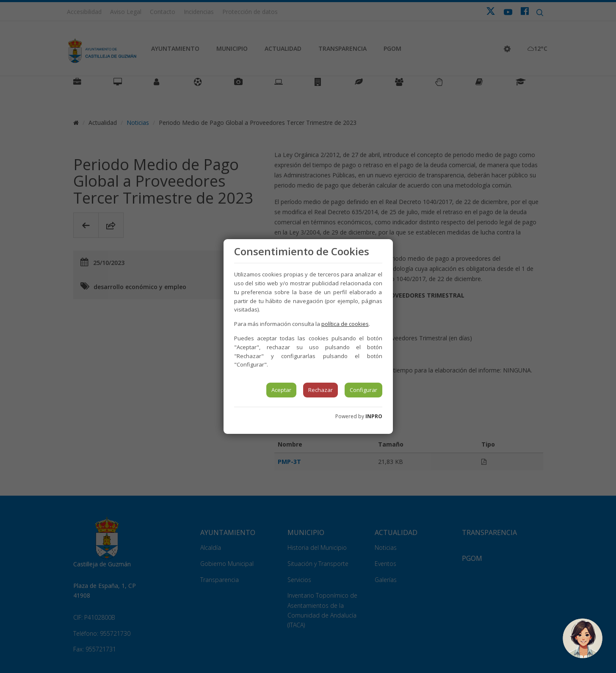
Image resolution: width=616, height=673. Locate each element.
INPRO (374, 416)
